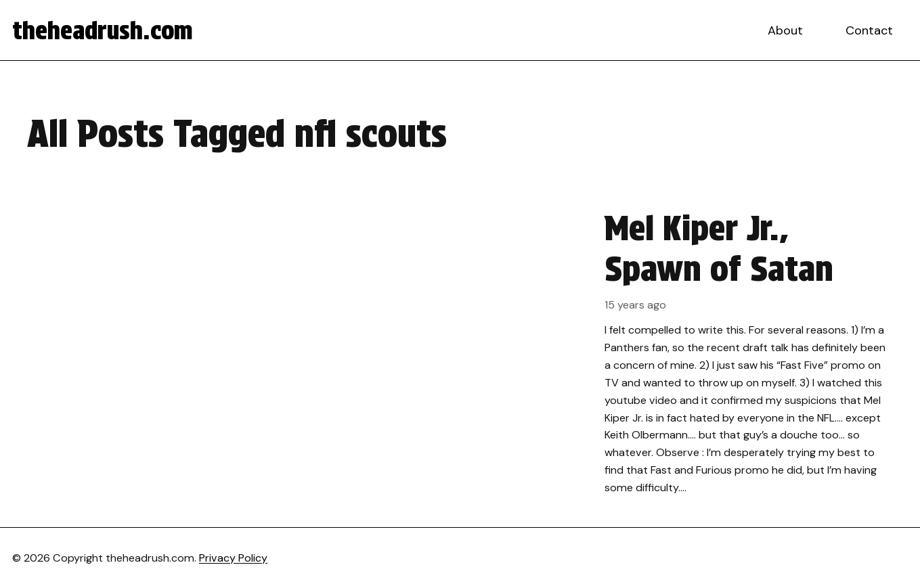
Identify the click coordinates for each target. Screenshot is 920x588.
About (785, 30)
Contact (869, 30)
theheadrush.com (103, 30)
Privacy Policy (233, 558)
